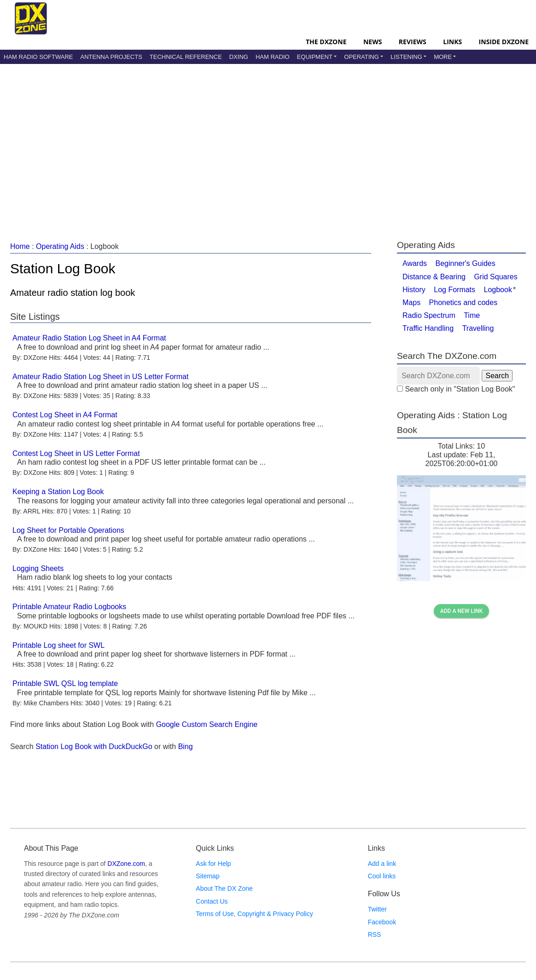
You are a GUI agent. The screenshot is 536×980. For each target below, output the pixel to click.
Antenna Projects (111, 57)
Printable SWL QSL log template (65, 683)
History (414, 290)
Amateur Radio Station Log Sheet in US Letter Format (100, 377)
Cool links (382, 876)
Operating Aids (60, 246)
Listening (406, 57)
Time (472, 315)
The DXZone (326, 42)
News (373, 42)
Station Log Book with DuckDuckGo (94, 747)
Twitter (377, 909)
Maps (411, 303)
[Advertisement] (241, 142)
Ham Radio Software (38, 57)
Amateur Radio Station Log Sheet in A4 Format (89, 338)
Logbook (498, 290)
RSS (375, 934)
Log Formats (454, 290)
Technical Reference (186, 57)
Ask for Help (213, 864)
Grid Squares (495, 277)
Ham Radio (273, 57)
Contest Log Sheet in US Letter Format (76, 453)
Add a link (382, 864)
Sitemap (207, 876)
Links (452, 42)
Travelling (478, 328)
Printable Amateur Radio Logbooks (69, 607)
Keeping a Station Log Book (58, 492)
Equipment (315, 57)
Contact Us (212, 901)
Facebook (382, 922)
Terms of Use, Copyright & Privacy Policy (254, 914)
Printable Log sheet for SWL (58, 645)
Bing (186, 747)
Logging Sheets (38, 568)
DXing (239, 57)
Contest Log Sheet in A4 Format (65, 415)
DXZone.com (126, 864)
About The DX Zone (224, 888)
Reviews (413, 42)
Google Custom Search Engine (207, 724)
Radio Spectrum (429, 315)
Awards (415, 263)
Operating (361, 57)
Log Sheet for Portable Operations (68, 530)
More (443, 57)
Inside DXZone (504, 42)
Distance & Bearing (434, 277)
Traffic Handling (428, 328)
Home (20, 246)
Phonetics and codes (463, 303)
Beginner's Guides (466, 263)
